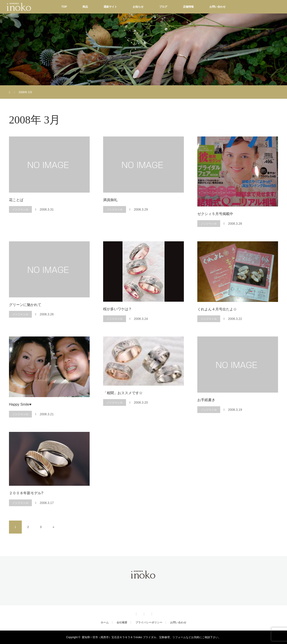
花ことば (16, 200)
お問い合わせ (217, 7)
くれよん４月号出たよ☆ (217, 309)
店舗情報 (188, 7)
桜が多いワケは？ (117, 309)
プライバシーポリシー (149, 622)
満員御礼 (110, 200)
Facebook (136, 613)
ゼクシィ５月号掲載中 (215, 214)
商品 (85, 7)
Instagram (143, 613)
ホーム (105, 622)
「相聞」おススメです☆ (123, 393)
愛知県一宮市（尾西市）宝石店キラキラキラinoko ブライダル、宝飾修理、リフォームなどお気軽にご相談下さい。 (151, 637)
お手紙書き (206, 400)
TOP (64, 7)
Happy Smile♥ (20, 404)
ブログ (163, 7)
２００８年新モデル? (26, 493)
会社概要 (122, 622)
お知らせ (138, 7)
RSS (151, 613)
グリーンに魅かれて (25, 305)
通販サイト (110, 7)
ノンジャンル (20, 209)
